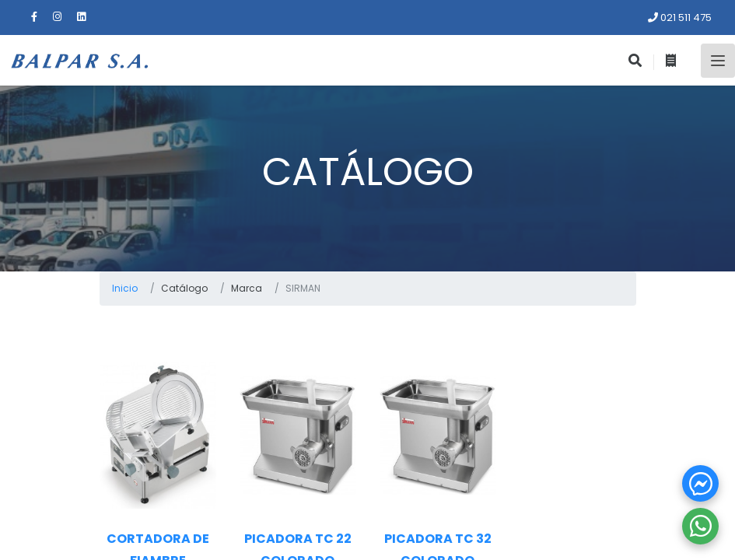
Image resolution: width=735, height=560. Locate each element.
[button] (700, 483)
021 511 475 (680, 17)
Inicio (125, 288)
